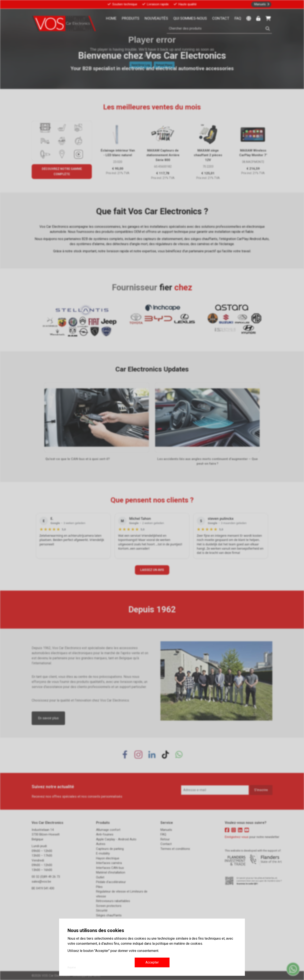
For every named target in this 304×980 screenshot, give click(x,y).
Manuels (260, 4)
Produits (131, 18)
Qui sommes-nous (190, 18)
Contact (221, 18)
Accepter (152, 962)
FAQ (238, 18)
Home (111, 18)
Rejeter (72, 968)
